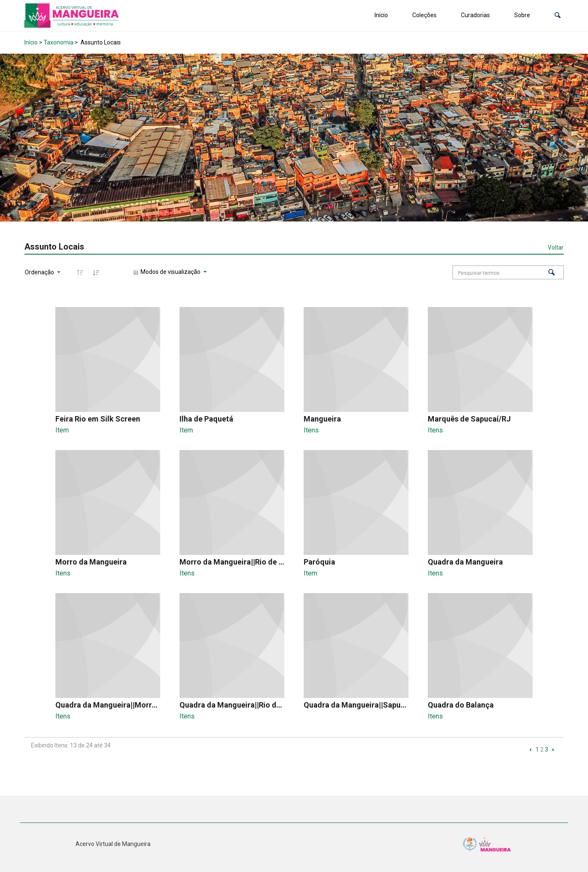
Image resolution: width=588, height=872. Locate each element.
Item (62, 430)
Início (381, 15)
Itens (311, 430)
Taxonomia (59, 42)
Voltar (556, 247)
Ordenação (40, 272)
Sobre (522, 15)
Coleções (424, 15)
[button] (558, 15)
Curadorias (475, 15)
